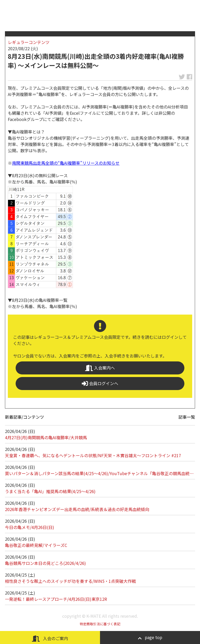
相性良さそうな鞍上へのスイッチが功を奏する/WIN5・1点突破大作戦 (70, 581)
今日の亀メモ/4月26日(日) (30, 527)
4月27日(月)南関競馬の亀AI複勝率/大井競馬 (46, 437)
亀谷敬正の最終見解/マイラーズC (36, 545)
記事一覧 (187, 417)
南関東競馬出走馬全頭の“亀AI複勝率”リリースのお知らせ (66, 163)
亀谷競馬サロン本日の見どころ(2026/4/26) (45, 563)
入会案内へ (100, 368)
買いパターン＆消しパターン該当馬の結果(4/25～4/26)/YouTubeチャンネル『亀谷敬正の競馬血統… (99, 473)
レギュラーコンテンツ (29, 42)
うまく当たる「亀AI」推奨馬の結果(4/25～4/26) (50, 491)
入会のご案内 (50, 638)
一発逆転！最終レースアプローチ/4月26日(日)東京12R (56, 599)
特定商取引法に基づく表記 (100, 624)
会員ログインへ (100, 383)
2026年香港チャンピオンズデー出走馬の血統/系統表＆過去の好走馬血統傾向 (77, 509)
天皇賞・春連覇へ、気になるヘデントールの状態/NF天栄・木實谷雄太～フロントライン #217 (93, 455)
